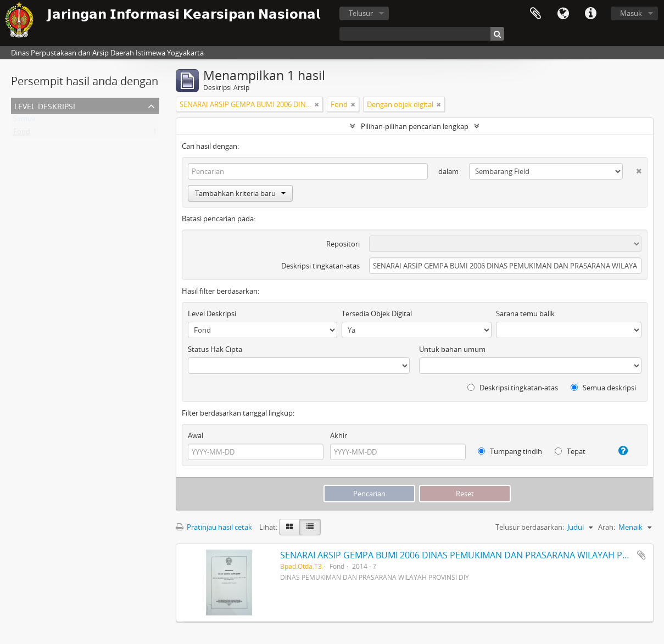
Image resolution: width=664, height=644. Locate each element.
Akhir (339, 435)
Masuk (631, 13)
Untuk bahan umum (452, 349)
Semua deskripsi (603, 388)
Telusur (361, 13)
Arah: (607, 527)
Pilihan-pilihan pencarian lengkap (415, 126)
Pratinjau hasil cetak (214, 527)
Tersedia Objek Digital (377, 313)
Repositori (343, 244)
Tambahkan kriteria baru (240, 193)
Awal (196, 435)
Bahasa (563, 14)
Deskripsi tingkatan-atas (320, 266)
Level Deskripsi (45, 105)
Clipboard (535, 14)
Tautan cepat (590, 14)
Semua (24, 121)
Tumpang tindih (510, 451)
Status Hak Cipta (215, 349)
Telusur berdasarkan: (530, 527)
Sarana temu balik (525, 313)
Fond (22, 134)
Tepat (570, 451)
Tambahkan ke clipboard (641, 555)
